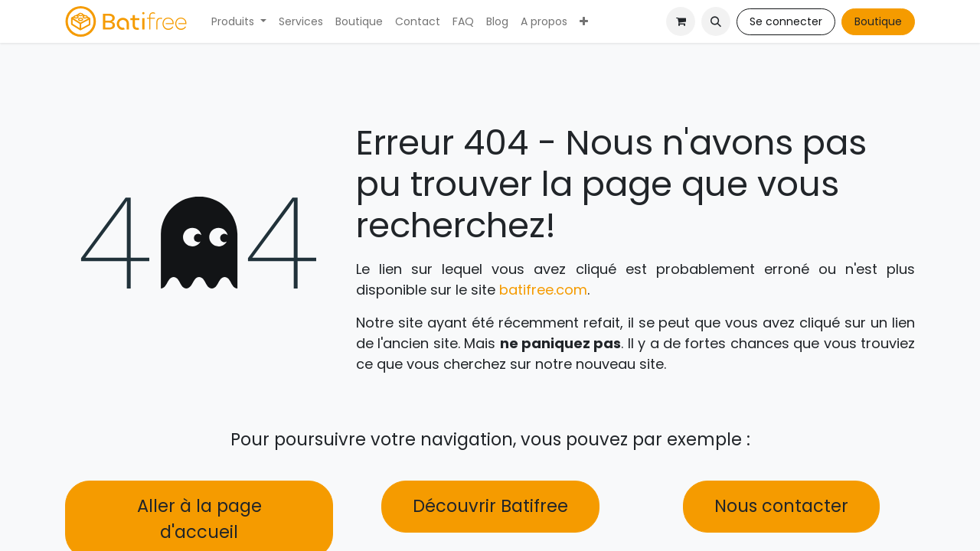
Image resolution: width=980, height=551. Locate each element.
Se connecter (786, 21)
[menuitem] (239, 22)
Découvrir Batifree (490, 506)
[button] (716, 21)
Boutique (878, 21)
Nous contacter (781, 506)
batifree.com (543, 290)
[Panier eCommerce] (681, 21)
